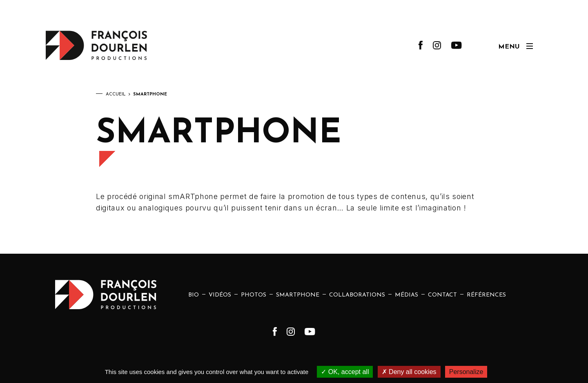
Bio (194, 295)
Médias (406, 295)
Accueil (116, 94)
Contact (442, 295)
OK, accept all (345, 372)
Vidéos (220, 295)
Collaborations (357, 295)
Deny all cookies (409, 372)
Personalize (466, 372)
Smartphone (298, 295)
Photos (254, 295)
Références (486, 295)
